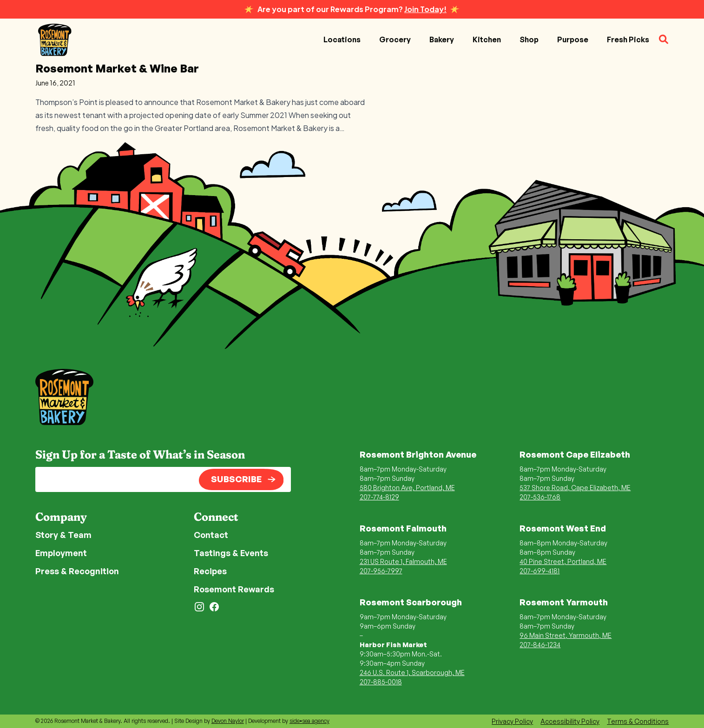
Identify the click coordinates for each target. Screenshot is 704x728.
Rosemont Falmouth (403, 528)
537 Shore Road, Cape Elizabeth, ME (575, 488)
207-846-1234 (540, 645)
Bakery (442, 39)
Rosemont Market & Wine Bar (117, 68)
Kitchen (487, 39)
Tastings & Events (231, 553)
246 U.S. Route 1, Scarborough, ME (412, 672)
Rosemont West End (563, 528)
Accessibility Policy (570, 721)
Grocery (395, 39)
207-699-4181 (540, 571)
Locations (342, 39)
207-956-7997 (381, 571)
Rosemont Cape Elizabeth (575, 454)
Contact (211, 535)
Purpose (573, 39)
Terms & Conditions (638, 721)
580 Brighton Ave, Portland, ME (407, 488)
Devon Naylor (228, 721)
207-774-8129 (379, 497)
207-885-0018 (381, 682)
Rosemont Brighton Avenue (418, 454)
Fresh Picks (628, 39)
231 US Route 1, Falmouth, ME (403, 561)
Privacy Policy (512, 721)
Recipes (210, 571)
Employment (61, 553)
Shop (529, 39)
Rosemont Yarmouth (564, 602)
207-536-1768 (540, 497)
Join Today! (425, 9)
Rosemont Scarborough (411, 602)
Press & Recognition (77, 571)
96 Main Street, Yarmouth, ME (566, 635)
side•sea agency (309, 721)
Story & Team (63, 535)
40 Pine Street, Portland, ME (563, 561)
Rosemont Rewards (234, 589)
